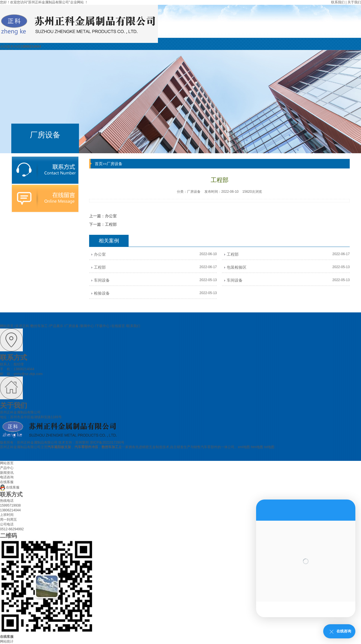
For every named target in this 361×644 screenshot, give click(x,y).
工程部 (111, 224)
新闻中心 (87, 326)
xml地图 (244, 447)
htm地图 (257, 447)
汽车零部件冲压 (86, 447)
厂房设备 (115, 164)
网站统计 (7, 641)
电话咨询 (7, 477)
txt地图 (269, 447)
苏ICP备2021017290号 (107, 443)
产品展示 (56, 326)
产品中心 (7, 468)
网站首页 (7, 326)
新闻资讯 (7, 473)
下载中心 (103, 326)
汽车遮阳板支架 (59, 447)
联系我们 (338, 2)
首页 (99, 164)
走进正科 (22, 326)
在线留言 (118, 326)
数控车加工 (39, 326)
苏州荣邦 (82, 443)
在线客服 (10, 487)
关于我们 (354, 2)
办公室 (111, 216)
